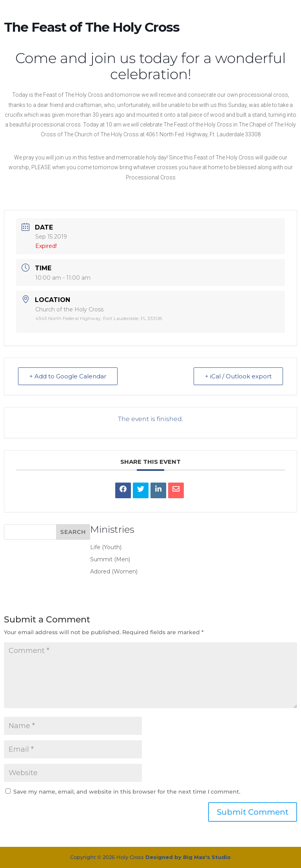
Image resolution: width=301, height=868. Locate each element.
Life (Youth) (106, 547)
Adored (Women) (114, 571)
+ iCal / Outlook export (238, 376)
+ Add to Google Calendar (68, 376)
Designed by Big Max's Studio (188, 857)
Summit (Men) (110, 559)
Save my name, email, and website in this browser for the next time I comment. (127, 792)
